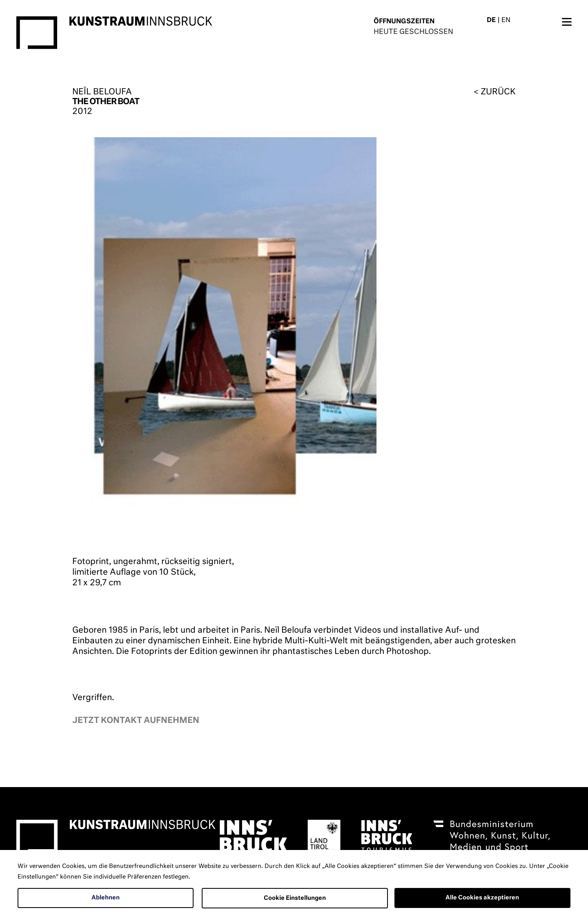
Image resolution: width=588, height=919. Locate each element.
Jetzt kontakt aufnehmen (136, 720)
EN (506, 20)
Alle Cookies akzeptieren (482, 898)
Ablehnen (106, 898)
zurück (498, 92)
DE (491, 20)
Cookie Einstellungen (295, 898)
